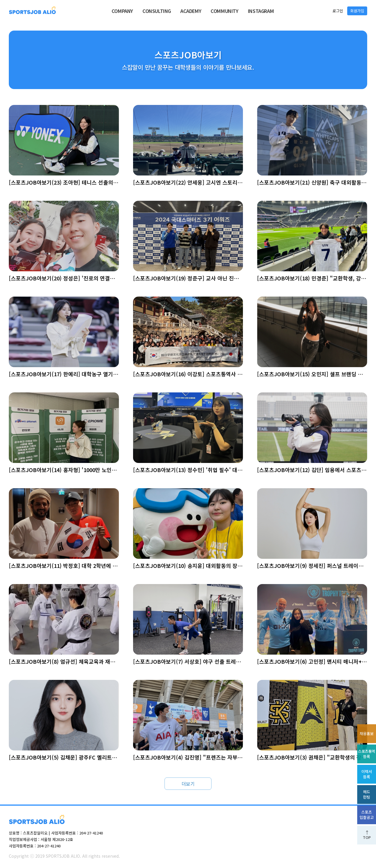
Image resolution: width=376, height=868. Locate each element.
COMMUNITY (224, 11)
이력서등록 (367, 774)
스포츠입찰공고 (367, 815)
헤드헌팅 (367, 794)
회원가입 (357, 11)
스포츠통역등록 (367, 754)
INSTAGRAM (261, 11)
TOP (367, 837)
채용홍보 (367, 734)
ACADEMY (191, 11)
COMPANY (122, 11)
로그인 (338, 11)
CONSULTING (157, 11)
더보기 (188, 784)
